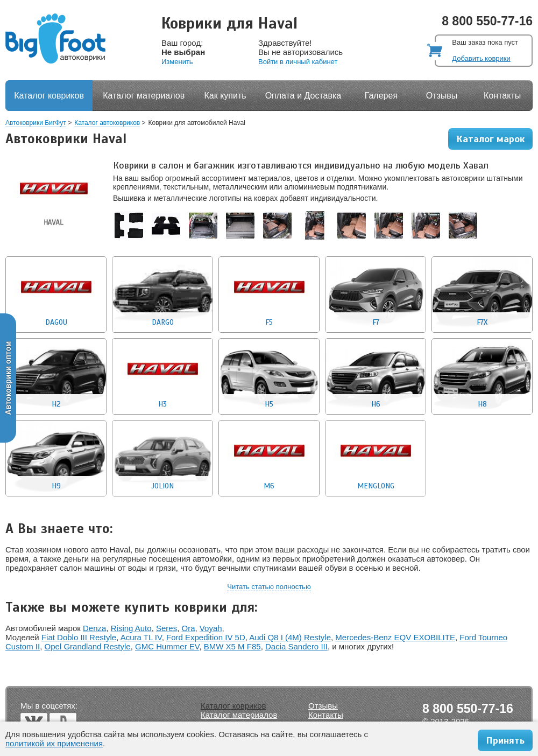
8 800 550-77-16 (487, 21)
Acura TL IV (141, 637)
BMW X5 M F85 (232, 646)
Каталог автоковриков (107, 123)
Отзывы (442, 96)
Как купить (225, 96)
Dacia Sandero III (296, 646)
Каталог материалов (144, 96)
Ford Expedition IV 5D (206, 637)
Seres (167, 628)
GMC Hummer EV (167, 646)
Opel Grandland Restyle (88, 646)
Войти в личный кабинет (298, 62)
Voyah (211, 628)
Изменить (177, 62)
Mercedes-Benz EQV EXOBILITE (395, 637)
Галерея (381, 96)
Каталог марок (490, 139)
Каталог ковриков (49, 96)
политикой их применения (54, 743)
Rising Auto (131, 628)
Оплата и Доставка (303, 96)
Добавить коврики (481, 58)
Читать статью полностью (269, 587)
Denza (94, 628)
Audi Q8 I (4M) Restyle (290, 637)
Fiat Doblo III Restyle (79, 637)
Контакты (502, 96)
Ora (189, 628)
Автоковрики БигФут (36, 123)
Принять (505, 740)
